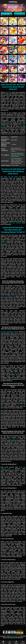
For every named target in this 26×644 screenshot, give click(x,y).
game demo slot (13, 439)
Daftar (7, 14)
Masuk (20, 14)
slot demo (9, 92)
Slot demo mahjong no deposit (9, 332)
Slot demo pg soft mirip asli (11, 177)
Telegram (16, 642)
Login (3, 642)
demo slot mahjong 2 (7, 296)
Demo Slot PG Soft (15, 636)
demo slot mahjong (15, 223)
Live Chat (23, 642)
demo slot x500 (15, 373)
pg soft (17, 601)
